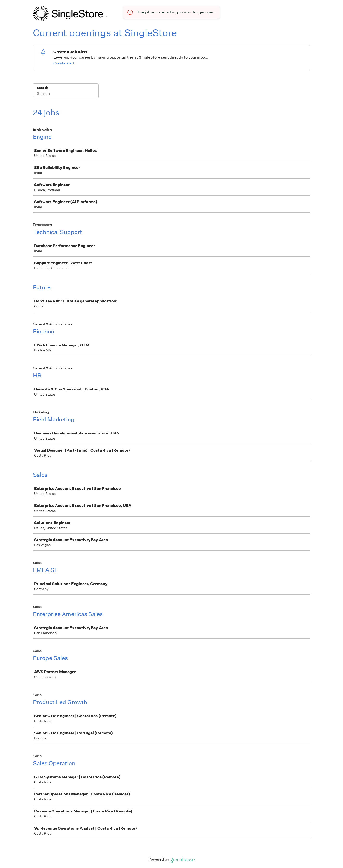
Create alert (64, 63)
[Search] (66, 94)
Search (42, 88)
